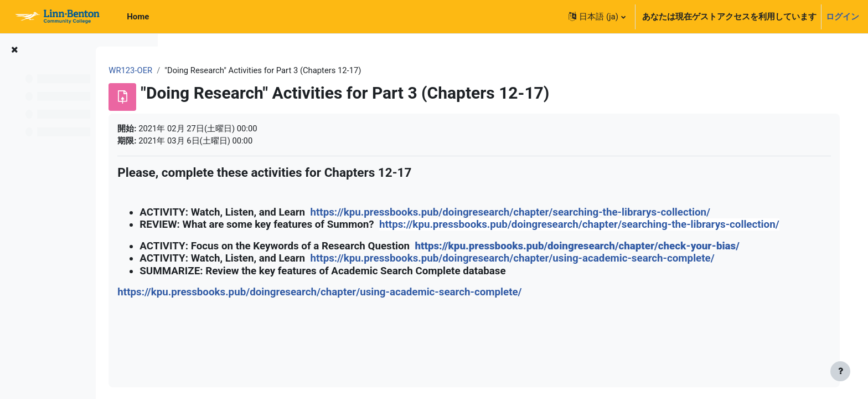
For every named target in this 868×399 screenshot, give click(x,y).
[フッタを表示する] (840, 371)
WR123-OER (201, 70)
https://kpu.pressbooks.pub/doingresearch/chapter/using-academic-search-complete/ (583, 272)
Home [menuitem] (138, 17)
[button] (597, 17)
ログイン (843, 17)
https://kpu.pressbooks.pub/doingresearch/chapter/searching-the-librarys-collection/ (581, 213)
